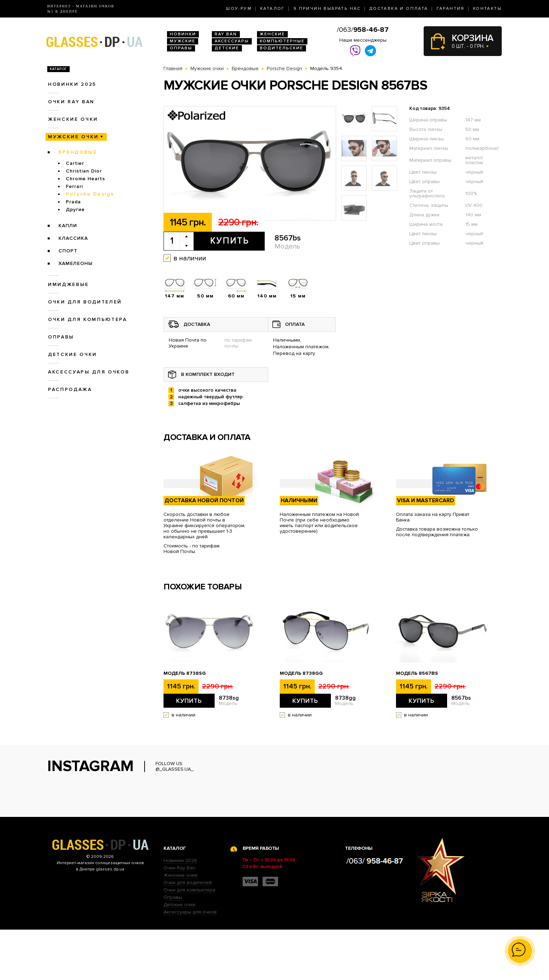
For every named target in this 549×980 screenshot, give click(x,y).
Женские (272, 34)
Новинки (183, 34)
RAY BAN (226, 34)
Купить (230, 241)
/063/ (363, 30)
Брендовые (78, 152)
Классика (73, 238)
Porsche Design (90, 194)
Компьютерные (282, 41)
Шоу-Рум (239, 9)
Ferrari (74, 186)
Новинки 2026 (180, 911)
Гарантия (451, 9)
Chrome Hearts (85, 179)
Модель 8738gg (301, 673)
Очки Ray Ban (179, 918)
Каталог (273, 9)
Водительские (282, 48)
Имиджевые (68, 284)
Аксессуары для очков (89, 372)
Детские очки (72, 354)
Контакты (487, 9)
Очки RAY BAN (71, 102)
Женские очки (73, 119)
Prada (73, 202)
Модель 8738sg (185, 673)
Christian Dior (84, 171)
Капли (68, 226)
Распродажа (70, 389)
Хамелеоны (76, 263)
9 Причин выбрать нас (327, 9)
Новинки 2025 (72, 84)
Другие (75, 209)
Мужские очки (73, 137)
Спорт (68, 251)
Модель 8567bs (417, 673)
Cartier (75, 163)
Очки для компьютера (88, 319)
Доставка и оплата (399, 9)
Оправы (181, 48)
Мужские (183, 41)
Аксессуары (232, 41)
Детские (227, 48)
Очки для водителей (85, 302)
